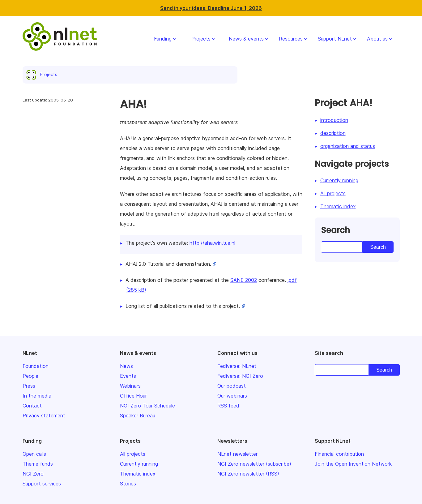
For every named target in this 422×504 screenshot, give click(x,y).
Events (128, 376)
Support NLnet (335, 39)
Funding (163, 39)
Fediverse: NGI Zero (240, 376)
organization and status (348, 146)
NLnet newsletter (237, 454)
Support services (42, 484)
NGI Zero (33, 474)
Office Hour (133, 396)
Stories (128, 484)
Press (29, 386)
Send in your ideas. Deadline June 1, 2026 (211, 8)
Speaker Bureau (138, 416)
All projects (333, 193)
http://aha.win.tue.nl (212, 243)
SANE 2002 (244, 280)
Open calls (34, 454)
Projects (201, 39)
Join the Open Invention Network (353, 464)
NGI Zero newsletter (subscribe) (254, 464)
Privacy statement (44, 416)
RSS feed (228, 406)
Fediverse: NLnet (237, 366)
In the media (37, 396)
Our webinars (232, 396)
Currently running (339, 180)
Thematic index (338, 206)
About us (377, 39)
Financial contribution (339, 454)
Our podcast (232, 386)
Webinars (130, 386)
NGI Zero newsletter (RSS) (248, 474)
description (333, 133)
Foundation (36, 366)
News (126, 366)
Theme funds (38, 464)
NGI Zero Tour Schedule (147, 406)
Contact (32, 406)
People (30, 376)
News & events (246, 39)
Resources (291, 39)
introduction (334, 120)
